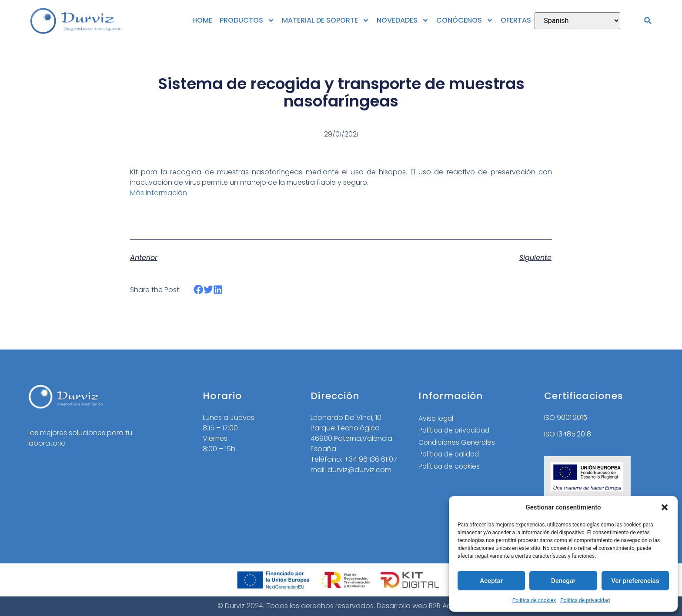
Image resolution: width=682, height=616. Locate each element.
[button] (665, 507)
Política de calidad (450, 455)
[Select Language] (577, 21)
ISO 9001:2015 (566, 418)
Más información (159, 193)
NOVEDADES (403, 20)
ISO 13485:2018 (568, 434)
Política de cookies (534, 600)
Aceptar (491, 581)
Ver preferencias (635, 581)
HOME (202, 20)
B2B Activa (446, 606)
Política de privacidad (585, 600)
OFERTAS (516, 20)
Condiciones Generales (458, 443)
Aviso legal (436, 418)
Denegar (563, 581)
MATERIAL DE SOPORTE (326, 20)
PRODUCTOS (247, 20)
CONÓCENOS (465, 20)
